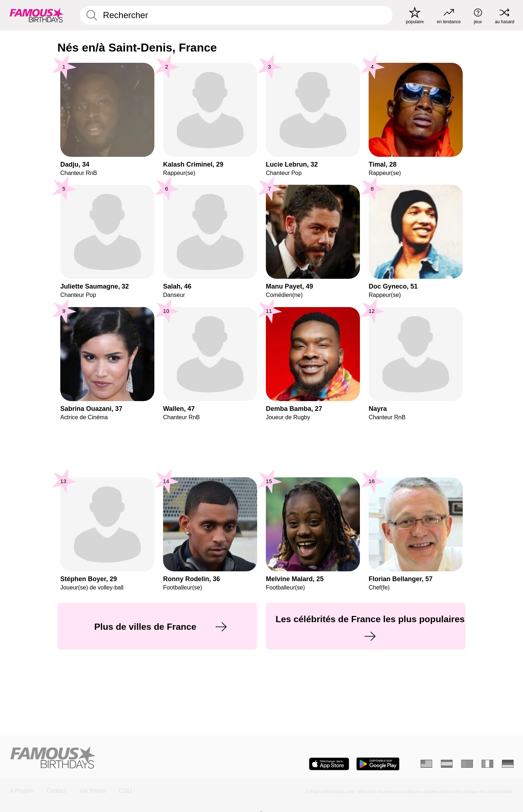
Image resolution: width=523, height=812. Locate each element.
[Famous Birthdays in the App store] (329, 764)
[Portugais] (467, 764)
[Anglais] (426, 764)
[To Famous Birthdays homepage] (37, 15)
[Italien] (487, 764)
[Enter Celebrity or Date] (236, 15)
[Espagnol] (447, 764)
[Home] (133, 758)
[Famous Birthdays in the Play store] (378, 764)
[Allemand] (508, 764)
